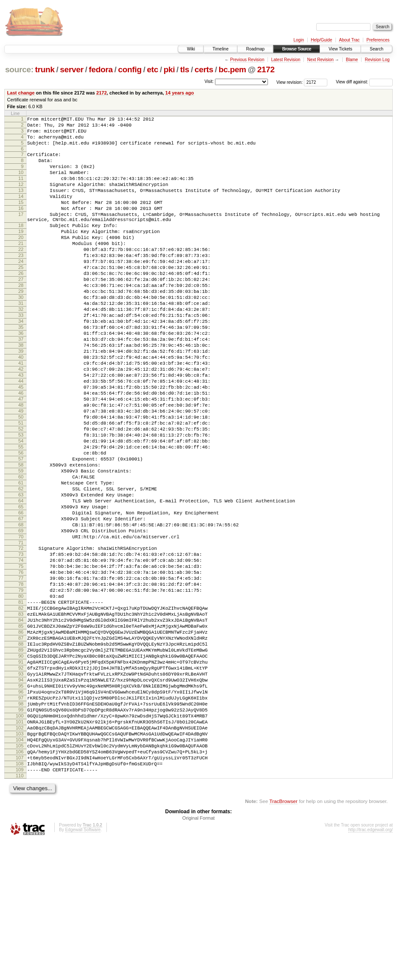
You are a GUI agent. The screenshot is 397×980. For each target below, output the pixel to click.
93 (21, 791)
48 (21, 465)
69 (21, 618)
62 (21, 567)
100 (20, 841)
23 (21, 283)
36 (21, 378)
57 (21, 531)
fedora (101, 69)
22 (21, 276)
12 (21, 197)
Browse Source (297, 49)
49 (21, 472)
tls (185, 69)
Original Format (199, 956)
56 (21, 523)
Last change (21, 93)
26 (21, 305)
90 (21, 769)
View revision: (290, 82)
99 (21, 834)
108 (20, 900)
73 (21, 645)
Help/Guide (321, 40)
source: (19, 69)
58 (21, 538)
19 (21, 254)
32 (21, 349)
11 (21, 190)
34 (21, 363)
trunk (45, 69)
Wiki (191, 49)
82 (21, 711)
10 (21, 183)
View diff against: (364, 82)
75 (21, 660)
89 (21, 762)
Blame (352, 60)
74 (21, 652)
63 (21, 574)
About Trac (349, 40)
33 (21, 356)
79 (21, 689)
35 (21, 371)
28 (21, 320)
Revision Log (377, 60)
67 (21, 603)
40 (21, 407)
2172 (266, 69)
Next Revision (321, 60)
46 (21, 451)
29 (21, 327)
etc (153, 69)
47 (21, 458)
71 (21, 632)
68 (21, 611)
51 (21, 487)
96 (21, 812)
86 (21, 740)
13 (21, 204)
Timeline (220, 49)
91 (21, 776)
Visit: (209, 81)
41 (21, 414)
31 (21, 342)
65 (21, 589)
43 (21, 429)
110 (20, 914)
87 (21, 747)
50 (21, 480)
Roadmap (255, 49)
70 (21, 625)
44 (21, 436)
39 (21, 400)
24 (21, 291)
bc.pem (232, 69)
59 (21, 545)
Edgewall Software (83, 968)
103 (20, 863)
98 (21, 827)
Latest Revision (285, 60)
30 (21, 334)
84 (21, 725)
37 (21, 385)
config (130, 69)
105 (20, 878)
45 (21, 443)
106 (20, 885)
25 (21, 298)
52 (21, 494)
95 (21, 805)
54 (21, 509)
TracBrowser (283, 940)
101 (20, 849)
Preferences (378, 40)
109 (20, 907)
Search (376, 49)
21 (21, 269)
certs (204, 69)
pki (169, 69)
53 (21, 502)
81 (21, 703)
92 (21, 783)
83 (21, 718)
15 (21, 219)
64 (21, 582)
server (72, 69)
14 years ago (180, 93)
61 (21, 560)
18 (21, 247)
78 (21, 682)
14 (21, 212)
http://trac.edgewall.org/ (371, 968)
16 (21, 226)
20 (21, 262)
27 (21, 313)
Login (299, 40)
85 (21, 732)
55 (21, 516)
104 (20, 871)
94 (21, 798)
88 (21, 754)
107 (20, 892)
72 (21, 638)
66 (21, 596)
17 (21, 233)
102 (20, 856)
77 (21, 674)
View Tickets (340, 49)
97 (21, 820)
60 (21, 552)
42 (21, 422)
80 (21, 696)
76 (21, 667)
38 (21, 393)
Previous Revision (247, 60)
